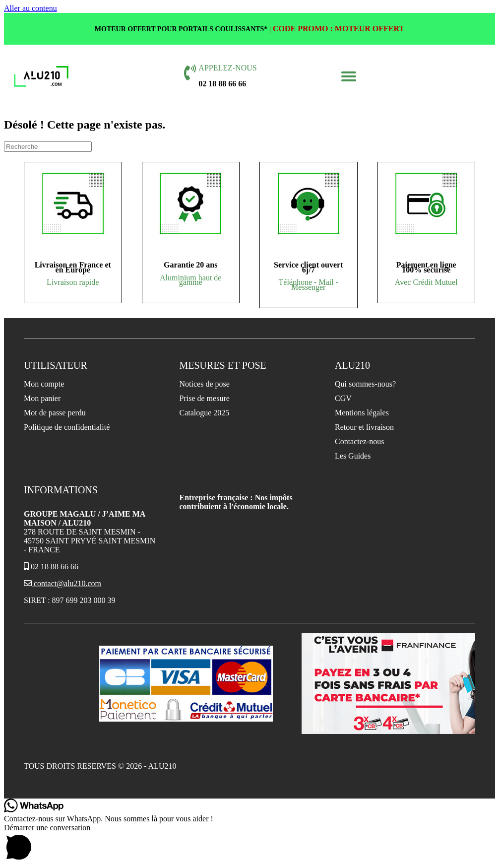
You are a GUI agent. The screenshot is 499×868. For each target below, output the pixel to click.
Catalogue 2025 (205, 413)
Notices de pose (205, 384)
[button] (349, 76)
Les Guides (353, 456)
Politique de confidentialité (67, 427)
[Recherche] (48, 147)
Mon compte (44, 384)
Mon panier (42, 398)
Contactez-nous (360, 441)
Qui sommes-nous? (365, 384)
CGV (343, 398)
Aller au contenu (31, 8)
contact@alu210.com (62, 583)
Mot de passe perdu (55, 413)
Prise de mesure (205, 398)
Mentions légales (362, 413)
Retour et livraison (364, 427)
